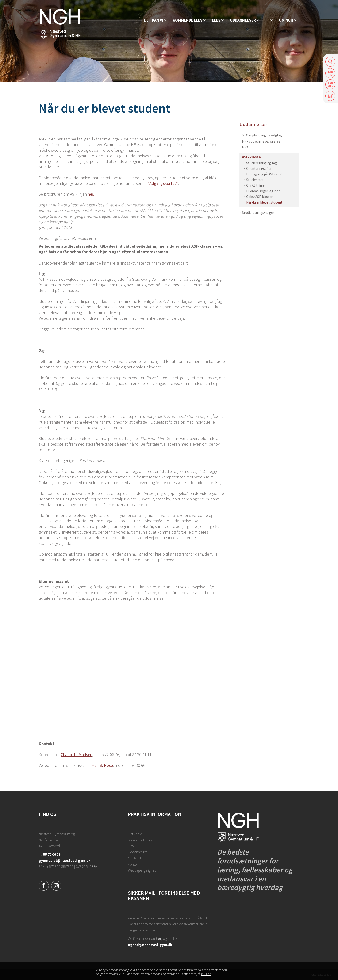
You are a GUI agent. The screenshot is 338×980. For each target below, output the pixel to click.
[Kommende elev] (189, 20)
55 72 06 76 (52, 854)
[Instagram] (56, 885)
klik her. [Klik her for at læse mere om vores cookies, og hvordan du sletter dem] (206, 975)
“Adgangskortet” (163, 183)
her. (91, 194)
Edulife (330, 85)
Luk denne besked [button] (238, 973)
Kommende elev (140, 840)
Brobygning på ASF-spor (264, 174)
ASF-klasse (251, 157)
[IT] (269, 20)
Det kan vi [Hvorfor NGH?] (135, 834)
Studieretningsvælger (258, 213)
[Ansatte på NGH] (288, 20)
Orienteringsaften (259, 168)
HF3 (245, 147)
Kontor (133, 864)
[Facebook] (44, 885)
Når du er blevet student (264, 202)
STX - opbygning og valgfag (262, 135)
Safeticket (330, 96)
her (158, 938)
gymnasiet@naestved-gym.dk (65, 860)
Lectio (330, 73)
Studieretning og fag (261, 163)
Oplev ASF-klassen (260, 197)
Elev (131, 846)
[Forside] (60, 23)
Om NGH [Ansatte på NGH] (134, 858)
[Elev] (218, 20)
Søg (330, 62)
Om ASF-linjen (256, 185)
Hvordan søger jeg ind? (263, 191)
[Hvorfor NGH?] (155, 20)
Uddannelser (253, 124)
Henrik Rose (102, 765)
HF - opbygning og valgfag (261, 141)
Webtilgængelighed (142, 870)
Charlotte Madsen (77, 755)
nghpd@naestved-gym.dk (150, 945)
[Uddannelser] (245, 20)
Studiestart (255, 180)
